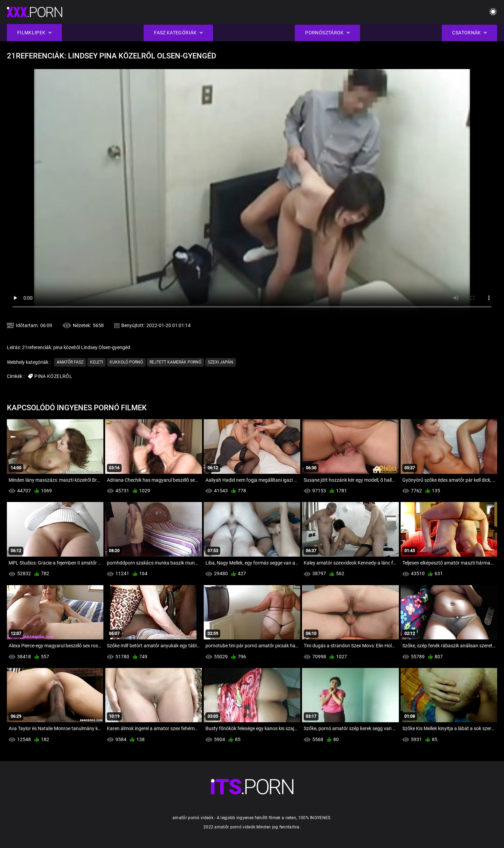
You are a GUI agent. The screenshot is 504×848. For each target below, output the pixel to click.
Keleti (97, 362)
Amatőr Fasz (70, 362)
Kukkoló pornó (126, 362)
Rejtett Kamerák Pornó (175, 362)
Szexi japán (221, 362)
